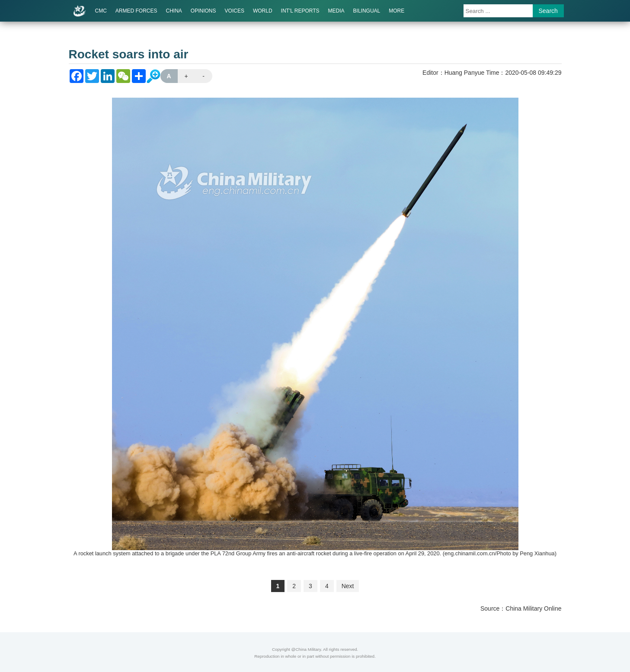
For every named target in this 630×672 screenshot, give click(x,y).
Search (548, 11)
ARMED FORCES (136, 11)
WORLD (263, 11)
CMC (101, 11)
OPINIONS (203, 11)
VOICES (235, 11)
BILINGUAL (367, 11)
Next (348, 586)
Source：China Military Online (521, 608)
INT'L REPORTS (300, 11)
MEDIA (336, 11)
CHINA (174, 11)
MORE (397, 11)
